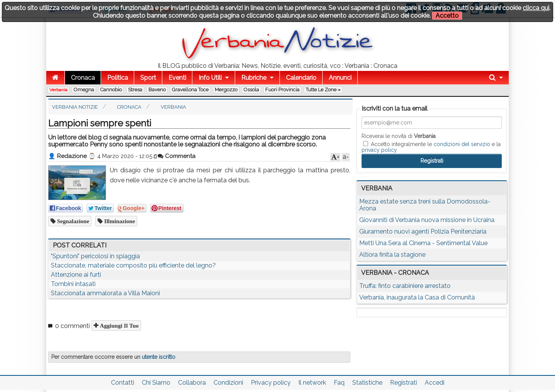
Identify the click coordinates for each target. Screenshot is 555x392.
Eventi (177, 78)
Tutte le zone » (323, 90)
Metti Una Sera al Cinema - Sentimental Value (423, 243)
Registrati (404, 383)
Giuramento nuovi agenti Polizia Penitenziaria (423, 231)
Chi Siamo (156, 383)
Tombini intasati (73, 284)
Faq (339, 383)
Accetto (447, 16)
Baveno (157, 90)
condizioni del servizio (462, 144)
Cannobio (111, 90)
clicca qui (536, 8)
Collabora (192, 383)
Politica (118, 78)
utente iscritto (159, 357)
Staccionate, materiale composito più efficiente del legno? (133, 265)
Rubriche (254, 78)
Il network (312, 383)
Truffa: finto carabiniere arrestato (405, 286)
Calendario (301, 78)
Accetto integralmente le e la (431, 147)
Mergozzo (226, 90)
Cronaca (83, 78)
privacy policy (379, 150)
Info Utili (210, 78)
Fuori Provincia (282, 90)
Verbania (58, 90)
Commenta (177, 156)
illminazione (119, 221)
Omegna (84, 90)
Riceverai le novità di (399, 136)
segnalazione (72, 221)
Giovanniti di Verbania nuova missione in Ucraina (427, 220)
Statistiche (367, 383)
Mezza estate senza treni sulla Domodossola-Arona (425, 205)
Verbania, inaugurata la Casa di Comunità (417, 297)
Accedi (435, 383)
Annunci (340, 78)
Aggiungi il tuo (119, 326)
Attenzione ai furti (76, 275)
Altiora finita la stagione (392, 255)
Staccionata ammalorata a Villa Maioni (105, 293)
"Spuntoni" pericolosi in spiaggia (95, 256)
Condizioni (228, 383)
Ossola (251, 90)
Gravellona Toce (190, 90)
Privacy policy (271, 383)
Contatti (123, 383)
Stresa (135, 90)
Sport (148, 78)
